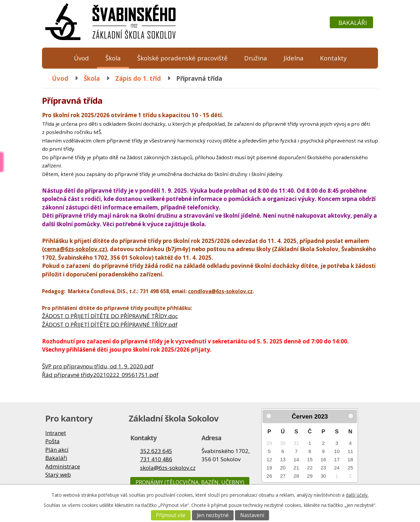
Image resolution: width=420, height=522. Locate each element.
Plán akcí (57, 450)
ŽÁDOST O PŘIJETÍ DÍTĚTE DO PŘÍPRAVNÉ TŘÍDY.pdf (110, 325)
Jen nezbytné (213, 515)
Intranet (56, 433)
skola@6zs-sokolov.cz (168, 468)
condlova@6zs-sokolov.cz (220, 291)
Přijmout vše (171, 515)
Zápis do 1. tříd (138, 78)
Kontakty (333, 58)
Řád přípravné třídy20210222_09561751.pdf (100, 375)
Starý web (58, 475)
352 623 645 (156, 451)
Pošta (52, 441)
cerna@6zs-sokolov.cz (74, 249)
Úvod (81, 58)
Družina (256, 58)
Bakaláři (353, 22)
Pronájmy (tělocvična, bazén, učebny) (190, 482)
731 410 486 (156, 459)
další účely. (357, 495)
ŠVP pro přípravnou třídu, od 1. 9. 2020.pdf (98, 366)
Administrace (63, 466)
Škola (113, 58)
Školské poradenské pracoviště (182, 58)
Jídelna (294, 58)
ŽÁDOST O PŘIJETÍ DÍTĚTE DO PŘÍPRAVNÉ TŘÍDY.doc (110, 316)
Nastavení (252, 515)
